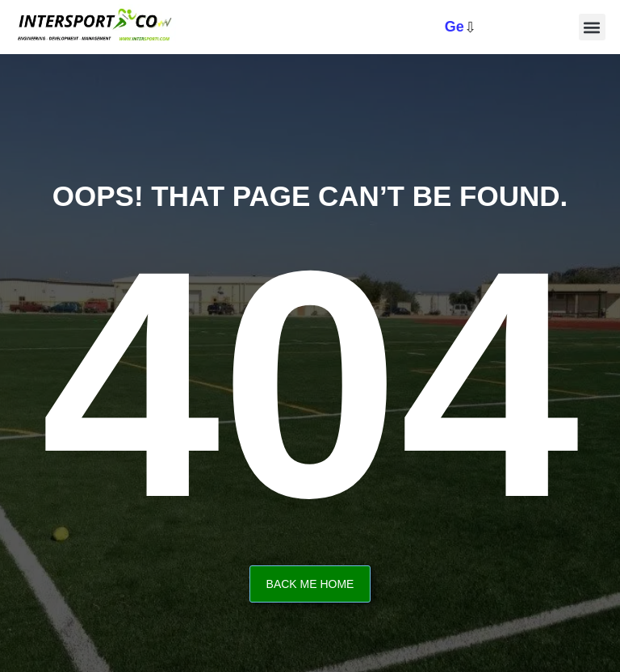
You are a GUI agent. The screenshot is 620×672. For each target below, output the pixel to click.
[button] (592, 27)
